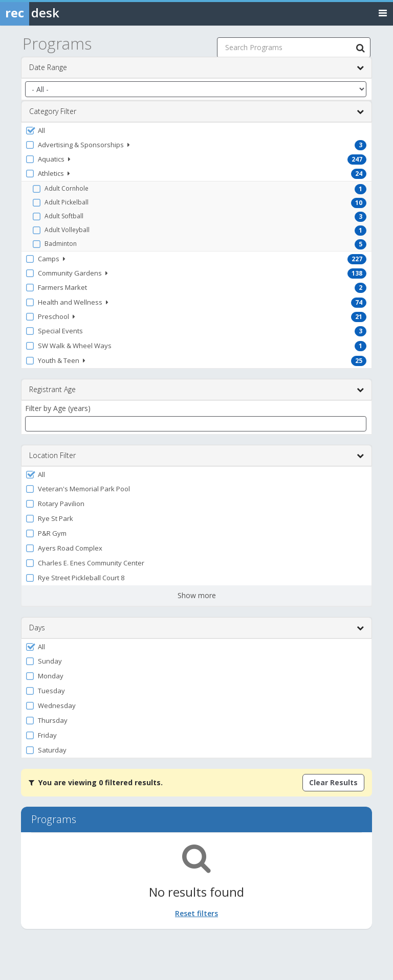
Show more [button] (197, 595)
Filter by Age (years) (58, 408)
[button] (196, 130)
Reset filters (196, 913)
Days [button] (196, 628)
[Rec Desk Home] (56, 13)
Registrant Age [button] (196, 390)
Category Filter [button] (196, 111)
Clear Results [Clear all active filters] (333, 782)
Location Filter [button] (196, 455)
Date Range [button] (196, 67)
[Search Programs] (360, 48)
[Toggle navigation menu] (383, 13)
